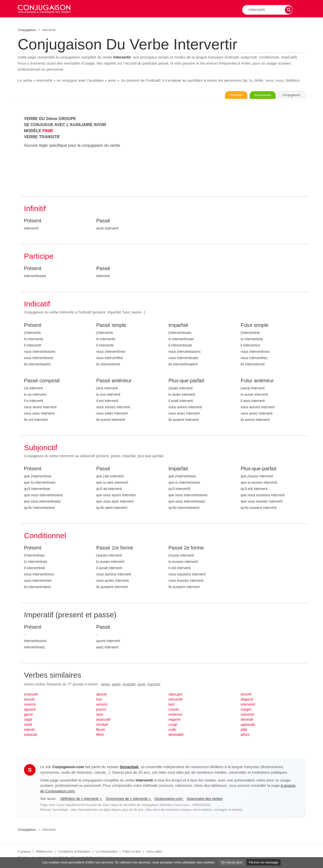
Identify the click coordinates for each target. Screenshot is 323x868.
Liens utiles (154, 852)
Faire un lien (132, 852)
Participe (39, 257)
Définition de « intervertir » (81, 800)
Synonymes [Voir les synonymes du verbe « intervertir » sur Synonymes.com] (251, 96)
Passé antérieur (114, 382)
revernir (30, 705)
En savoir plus (232, 862)
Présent (33, 222)
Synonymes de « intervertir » (129, 800)
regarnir (175, 720)
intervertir (248, 705)
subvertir (248, 715)
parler (116, 685)
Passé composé (42, 382)
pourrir (101, 710)
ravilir (28, 726)
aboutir (102, 695)
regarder (129, 685)
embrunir (176, 715)
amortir (30, 700)
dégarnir (247, 700)
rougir (173, 726)
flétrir (100, 736)
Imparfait (178, 326)
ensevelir (31, 695)
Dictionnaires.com (169, 800)
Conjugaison (27, 30)
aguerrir (30, 710)
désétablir (176, 736)
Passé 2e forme (186, 549)
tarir (172, 705)
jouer (142, 685)
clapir (28, 720)
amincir (102, 705)
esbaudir (31, 736)
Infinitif (35, 209)
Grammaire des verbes (205, 800)
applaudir (248, 726)
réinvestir (176, 700)
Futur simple (255, 326)
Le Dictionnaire (107, 852)
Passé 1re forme (115, 549)
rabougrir (176, 695)
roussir (174, 710)
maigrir (246, 710)
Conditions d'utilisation (74, 852)
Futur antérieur (257, 382)
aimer (105, 685)
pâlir (244, 731)
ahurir (245, 736)
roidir (172, 731)
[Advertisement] (237, 152)
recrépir (102, 726)
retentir (30, 731)
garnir (29, 715)
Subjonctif (41, 449)
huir (99, 700)
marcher (154, 685)
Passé (103, 222)
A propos (24, 852)
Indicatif (37, 305)
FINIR (48, 132)
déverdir (247, 720)
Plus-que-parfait (186, 382)
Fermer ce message (264, 862)
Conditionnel (45, 537)
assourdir (103, 720)
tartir (100, 715)
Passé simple (111, 326)
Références (44, 852)
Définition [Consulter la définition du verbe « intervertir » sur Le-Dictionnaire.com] (217, 96)
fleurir (101, 731)
